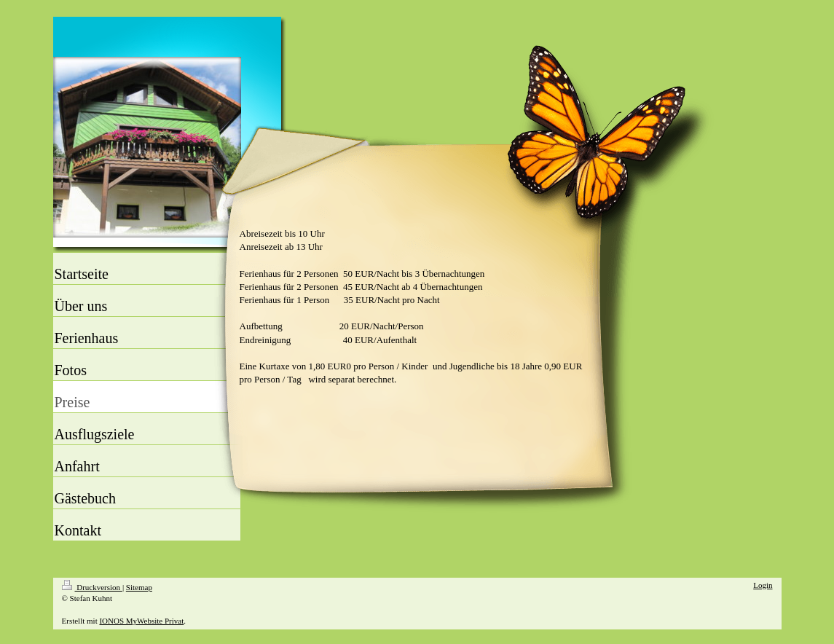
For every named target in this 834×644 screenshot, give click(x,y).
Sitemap (139, 587)
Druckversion (92, 587)
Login (763, 585)
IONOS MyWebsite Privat (141, 621)
